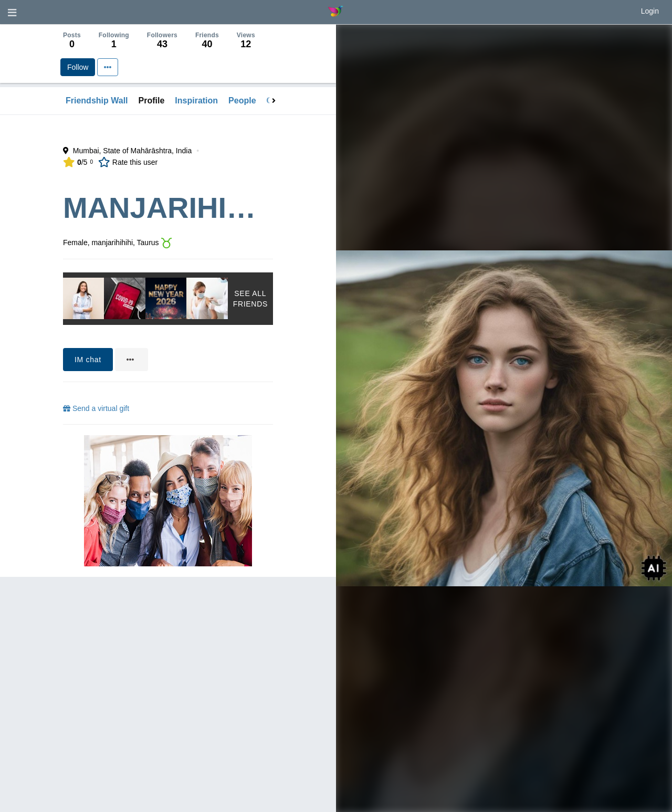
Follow (78, 67)
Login (650, 11)
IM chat (88, 360)
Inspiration (196, 101)
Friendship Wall (97, 101)
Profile (152, 101)
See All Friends (250, 299)
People (242, 101)
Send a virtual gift (96, 408)
